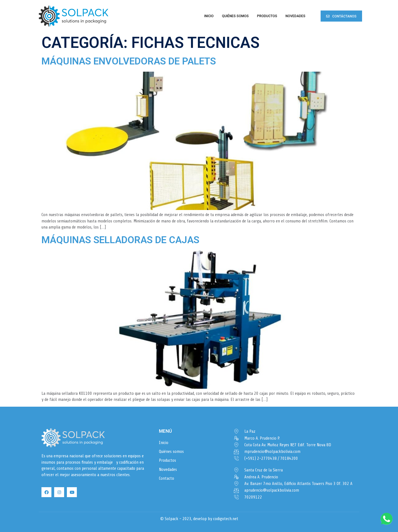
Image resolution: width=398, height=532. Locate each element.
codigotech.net (226, 519)
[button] (341, 16)
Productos (267, 16)
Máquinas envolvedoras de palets (129, 61)
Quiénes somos (235, 16)
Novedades (295, 16)
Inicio (209, 16)
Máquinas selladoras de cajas (120, 240)
